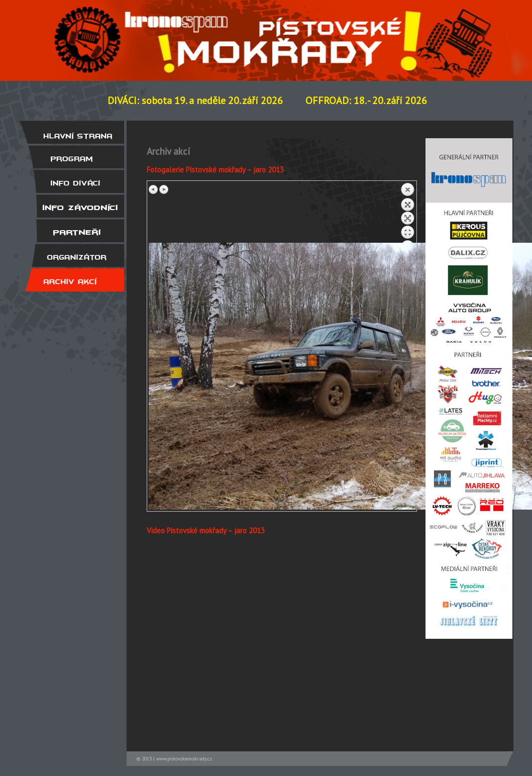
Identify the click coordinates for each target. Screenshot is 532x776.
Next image (164, 189)
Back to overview (407, 213)
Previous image (154, 189)
